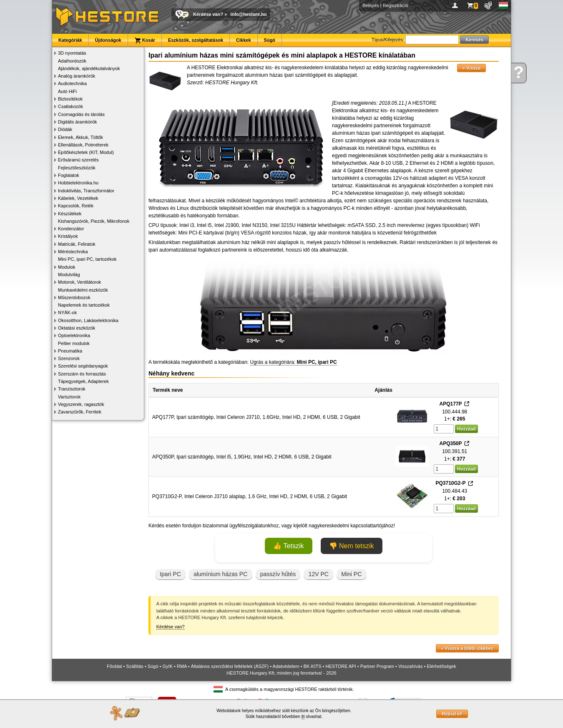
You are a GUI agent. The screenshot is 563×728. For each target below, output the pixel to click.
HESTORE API (341, 666)
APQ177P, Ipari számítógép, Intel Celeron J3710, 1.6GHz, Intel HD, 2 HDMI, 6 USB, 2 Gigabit (256, 417)
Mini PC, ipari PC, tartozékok (87, 259)
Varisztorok (69, 397)
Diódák (65, 129)
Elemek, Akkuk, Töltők (80, 137)
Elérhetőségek (441, 666)
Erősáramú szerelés (78, 160)
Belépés (371, 5)
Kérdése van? (208, 14)
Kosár (145, 40)
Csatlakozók (70, 106)
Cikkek (243, 40)
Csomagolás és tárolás (81, 114)
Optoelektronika (74, 335)
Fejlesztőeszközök (77, 168)
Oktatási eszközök (77, 328)
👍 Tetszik (288, 546)
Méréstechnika (73, 252)
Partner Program (377, 666)
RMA (182, 666)
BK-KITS (313, 666)
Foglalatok (69, 175)
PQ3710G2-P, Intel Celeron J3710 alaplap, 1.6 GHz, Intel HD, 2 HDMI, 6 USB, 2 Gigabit (250, 496)
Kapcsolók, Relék (76, 206)
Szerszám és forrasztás (82, 374)
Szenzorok (69, 358)
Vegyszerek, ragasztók (81, 404)
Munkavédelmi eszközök (83, 290)
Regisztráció (396, 5)
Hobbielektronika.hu (78, 183)
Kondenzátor (71, 229)
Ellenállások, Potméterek (83, 145)
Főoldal (114, 666)
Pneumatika (70, 351)
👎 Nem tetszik (352, 546)
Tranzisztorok (72, 389)
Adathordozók (72, 61)
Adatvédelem (286, 666)
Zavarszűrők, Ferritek (80, 412)
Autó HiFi (67, 91)
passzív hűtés (278, 574)
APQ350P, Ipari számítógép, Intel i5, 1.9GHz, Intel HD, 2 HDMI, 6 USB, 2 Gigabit (242, 457)
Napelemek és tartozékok (84, 305)
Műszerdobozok (74, 297)
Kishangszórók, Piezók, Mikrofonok (94, 221)
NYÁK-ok (67, 312)
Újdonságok (108, 40)
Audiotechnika (72, 83)
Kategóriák (70, 40)
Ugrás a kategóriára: (293, 362)
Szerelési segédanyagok (83, 366)
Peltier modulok (74, 343)
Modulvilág (69, 275)
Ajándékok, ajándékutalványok (89, 68)
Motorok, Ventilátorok (79, 282)
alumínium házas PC (220, 574)
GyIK (168, 666)
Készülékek (70, 214)
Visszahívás (411, 666)
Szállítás (135, 666)
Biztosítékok (70, 99)
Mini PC (351, 574)
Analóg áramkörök (77, 76)
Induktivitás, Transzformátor (86, 191)
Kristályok (68, 236)
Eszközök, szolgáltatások (196, 40)
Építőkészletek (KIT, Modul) (86, 152)
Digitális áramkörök (78, 122)
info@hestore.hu (248, 14)
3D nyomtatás (72, 53)
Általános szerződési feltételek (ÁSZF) (230, 666)
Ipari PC (170, 574)
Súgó (270, 40)
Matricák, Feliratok (77, 244)
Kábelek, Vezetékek (78, 198)
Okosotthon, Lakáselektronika (88, 320)
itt (303, 717)
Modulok (67, 267)
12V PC (319, 574)
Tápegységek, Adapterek (83, 381)
